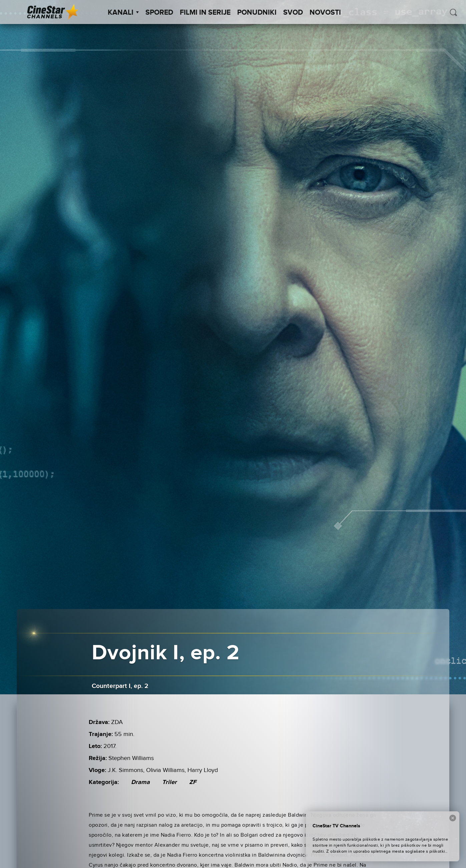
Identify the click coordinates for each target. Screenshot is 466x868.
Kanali (123, 13)
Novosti (325, 13)
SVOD (293, 13)
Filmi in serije (205, 13)
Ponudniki (257, 13)
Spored (159, 13)
